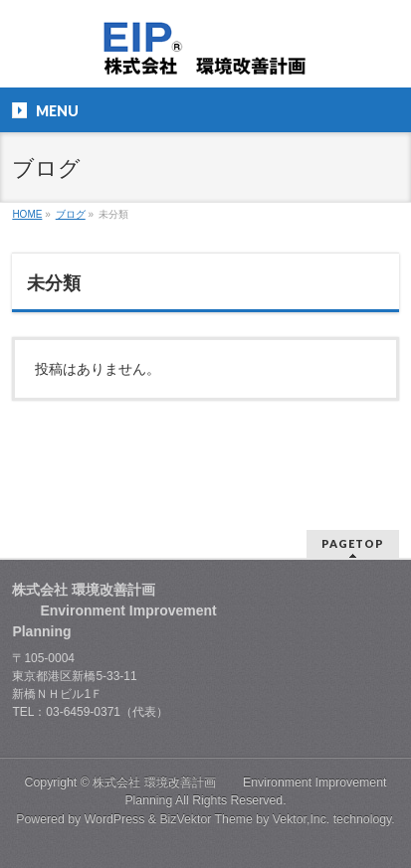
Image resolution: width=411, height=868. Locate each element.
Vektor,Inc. (302, 819)
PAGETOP (353, 543)
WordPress (115, 819)
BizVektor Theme (206, 819)
